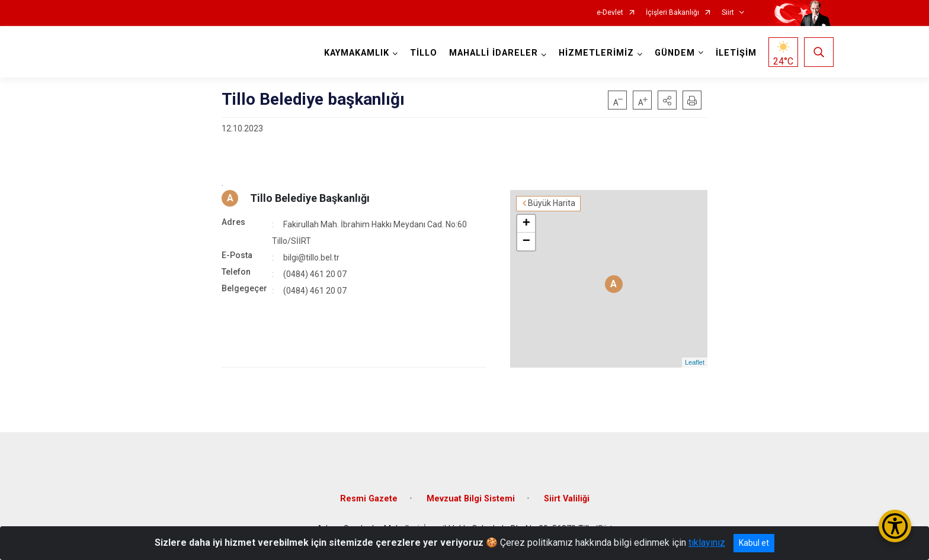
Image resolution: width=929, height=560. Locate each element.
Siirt (728, 13)
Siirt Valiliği (567, 499)
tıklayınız (707, 543)
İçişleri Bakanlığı (672, 13)
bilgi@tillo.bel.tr (311, 258)
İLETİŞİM (736, 53)
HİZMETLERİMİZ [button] (596, 53)
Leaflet (695, 362)
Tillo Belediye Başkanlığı (310, 198)
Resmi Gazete (369, 499)
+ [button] (526, 224)
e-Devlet (610, 13)
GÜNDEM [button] (675, 53)
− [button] (526, 242)
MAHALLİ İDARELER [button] (494, 53)
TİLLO (424, 53)
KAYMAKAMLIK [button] (357, 53)
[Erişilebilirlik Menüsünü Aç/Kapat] (895, 526)
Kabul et (754, 543)
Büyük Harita (552, 203)
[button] (667, 100)
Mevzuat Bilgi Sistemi (471, 499)
